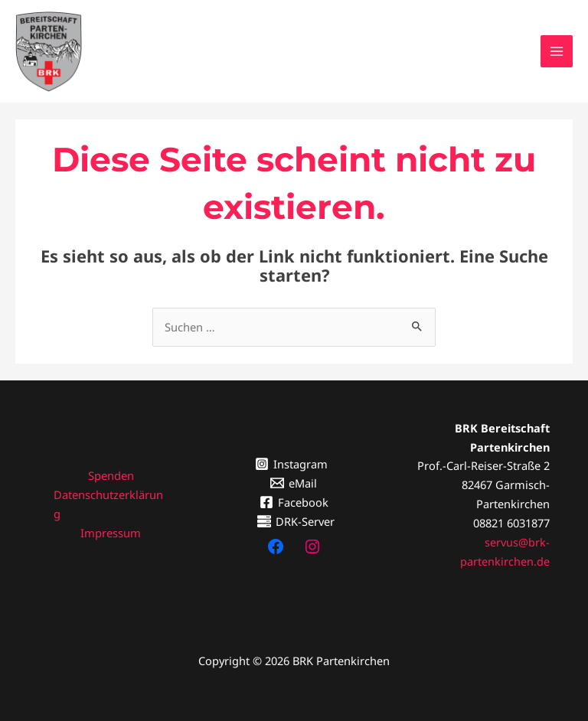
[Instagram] (292, 458)
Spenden (111, 469)
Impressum (111, 526)
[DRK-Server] (297, 514)
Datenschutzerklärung (108, 498)
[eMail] (294, 477)
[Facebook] (294, 495)
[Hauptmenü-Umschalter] (557, 48)
